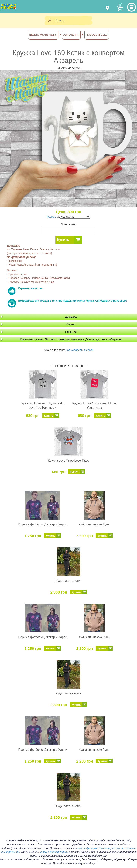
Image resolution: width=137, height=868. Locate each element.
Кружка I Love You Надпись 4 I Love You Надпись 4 (43, 406)
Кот (68, 350)
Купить (63, 240)
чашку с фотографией (54, 852)
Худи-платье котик (69, 581)
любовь (89, 350)
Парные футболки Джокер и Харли (43, 524)
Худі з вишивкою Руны (94, 524)
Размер (53, 217)
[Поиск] (74, 21)
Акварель (77, 350)
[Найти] (50, 21)
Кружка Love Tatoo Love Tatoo (68, 460)
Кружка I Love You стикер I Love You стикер (94, 406)
